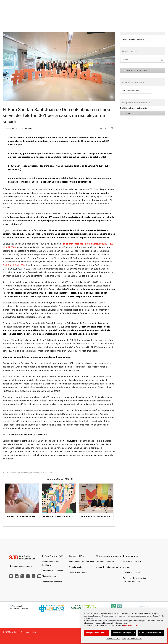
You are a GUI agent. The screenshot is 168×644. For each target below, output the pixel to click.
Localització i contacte (21, 567)
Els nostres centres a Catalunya (51, 563)
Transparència (130, 556)
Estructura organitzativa (52, 571)
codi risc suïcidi (23, 473)
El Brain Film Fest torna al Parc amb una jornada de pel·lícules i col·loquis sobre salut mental (60, 517)
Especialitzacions (77, 567)
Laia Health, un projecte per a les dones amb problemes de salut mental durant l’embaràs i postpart (23, 517)
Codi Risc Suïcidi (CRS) (14, 265)
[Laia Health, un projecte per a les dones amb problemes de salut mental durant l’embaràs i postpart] (22, 498)
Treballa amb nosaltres (52, 582)
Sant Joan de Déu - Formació (82, 562)
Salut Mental (28, 129)
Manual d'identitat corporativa (109, 567)
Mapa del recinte (49, 576)
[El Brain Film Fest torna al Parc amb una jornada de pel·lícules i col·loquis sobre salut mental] (59, 498)
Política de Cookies (130, 625)
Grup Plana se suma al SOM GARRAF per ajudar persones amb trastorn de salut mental (97, 517)
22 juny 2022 (17, 129)
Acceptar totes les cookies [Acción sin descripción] (97, 633)
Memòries (127, 567)
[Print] (101, 128)
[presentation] (17, 640)
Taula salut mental (47, 473)
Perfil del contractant (132, 562)
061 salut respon (9, 473)
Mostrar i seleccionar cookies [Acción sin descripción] (151, 633)
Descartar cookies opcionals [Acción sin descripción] (123, 633)
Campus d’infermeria (78, 573)
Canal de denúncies (131, 573)
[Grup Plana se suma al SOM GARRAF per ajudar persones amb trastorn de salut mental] (96, 498)
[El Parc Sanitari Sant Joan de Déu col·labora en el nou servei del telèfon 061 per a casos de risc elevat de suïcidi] (59, 64)
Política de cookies (113, 639)
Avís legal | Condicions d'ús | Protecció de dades (135, 580)
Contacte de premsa (105, 562)
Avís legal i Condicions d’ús (132, 639)
